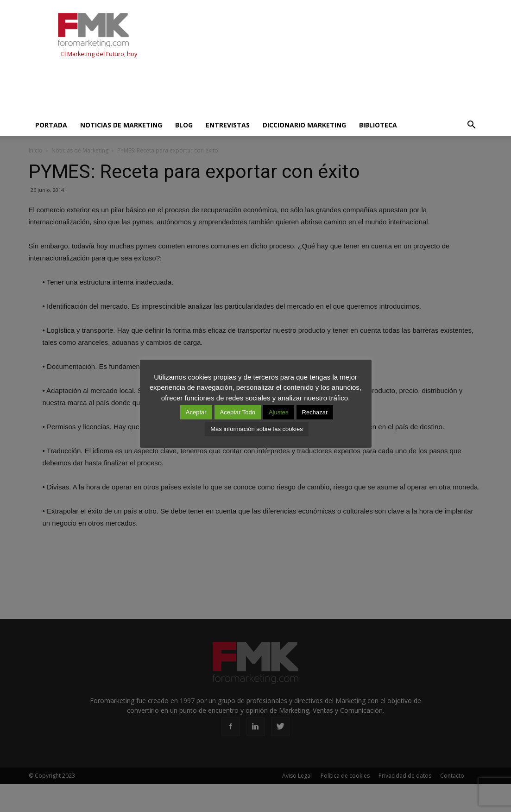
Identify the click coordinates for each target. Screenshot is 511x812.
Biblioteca (378, 125)
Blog (184, 125)
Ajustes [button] (279, 412)
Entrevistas (228, 125)
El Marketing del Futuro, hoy (99, 54)
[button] (472, 125)
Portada (51, 125)
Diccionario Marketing (304, 125)
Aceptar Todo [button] (238, 412)
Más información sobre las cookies (256, 429)
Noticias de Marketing (121, 125)
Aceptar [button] (196, 412)
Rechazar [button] (315, 412)
